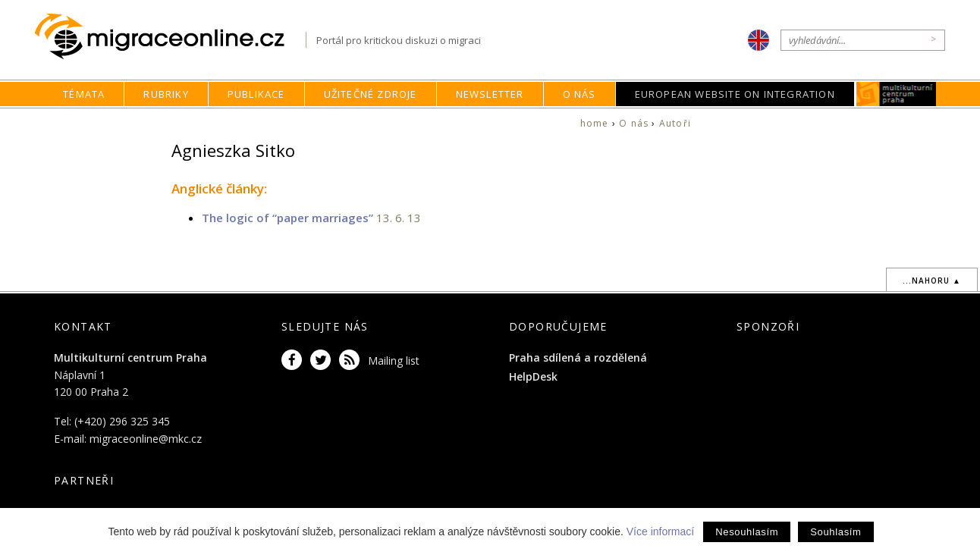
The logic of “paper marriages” (287, 218)
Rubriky (166, 94)
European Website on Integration (735, 94)
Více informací (660, 531)
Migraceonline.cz (170, 37)
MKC (896, 94)
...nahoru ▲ (932, 281)
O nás (580, 94)
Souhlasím (836, 532)
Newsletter (490, 94)
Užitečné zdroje (371, 94)
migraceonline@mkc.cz (146, 439)
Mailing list (394, 361)
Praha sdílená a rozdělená (578, 357)
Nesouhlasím (747, 532)
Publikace (256, 94)
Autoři (675, 123)
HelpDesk (533, 376)
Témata (84, 94)
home (595, 123)
